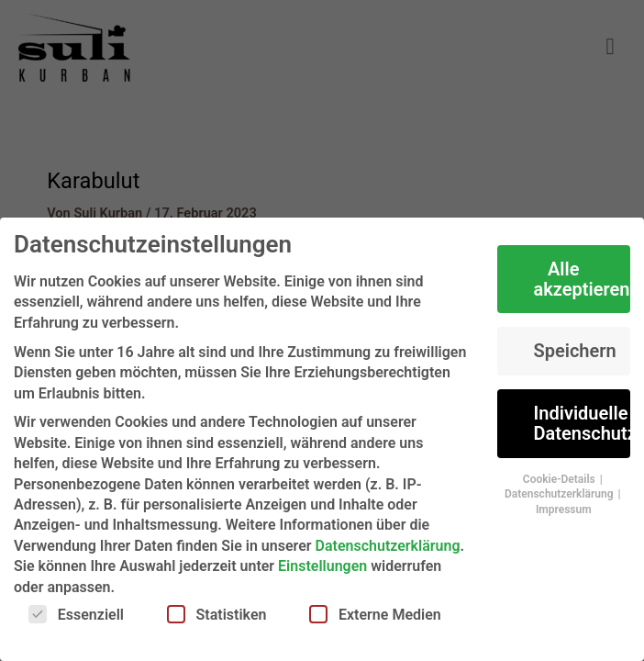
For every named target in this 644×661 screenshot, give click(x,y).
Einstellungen (322, 566)
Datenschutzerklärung (388, 546)
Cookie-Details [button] (561, 479)
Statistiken (217, 614)
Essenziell (76, 614)
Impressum (564, 510)
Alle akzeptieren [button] (582, 279)
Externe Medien (375, 614)
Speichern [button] (575, 351)
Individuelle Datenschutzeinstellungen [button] (583, 423)
